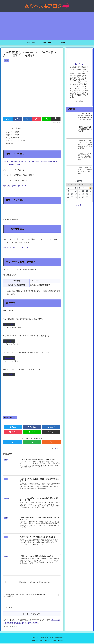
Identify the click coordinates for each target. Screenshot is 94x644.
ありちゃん (79, 64)
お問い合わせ (59, 638)
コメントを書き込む (32, 615)
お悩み (6, 418)
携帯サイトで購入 (13, 135)
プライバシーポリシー (47, 638)
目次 (14, 128)
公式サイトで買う (13, 132)
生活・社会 (13, 418)
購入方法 (10, 144)
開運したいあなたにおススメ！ (15, 186)
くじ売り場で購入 (13, 138)
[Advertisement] (47, 26)
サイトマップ (35, 638)
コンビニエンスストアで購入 (17, 141)
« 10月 (79, 205)
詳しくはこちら (9, 325)
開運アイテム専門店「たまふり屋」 (16, 248)
